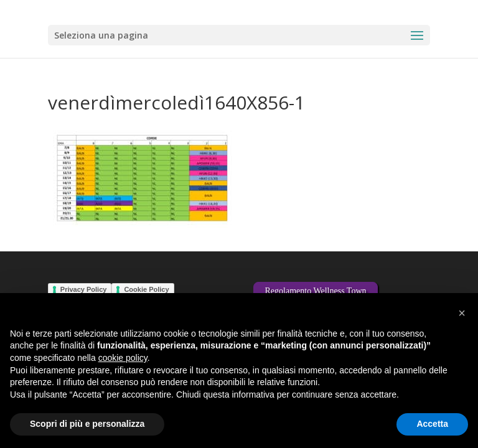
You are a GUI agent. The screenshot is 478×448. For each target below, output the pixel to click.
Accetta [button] (432, 424)
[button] (462, 313)
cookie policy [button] (123, 358)
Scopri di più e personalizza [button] (87, 424)
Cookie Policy (146, 289)
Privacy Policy (84, 289)
